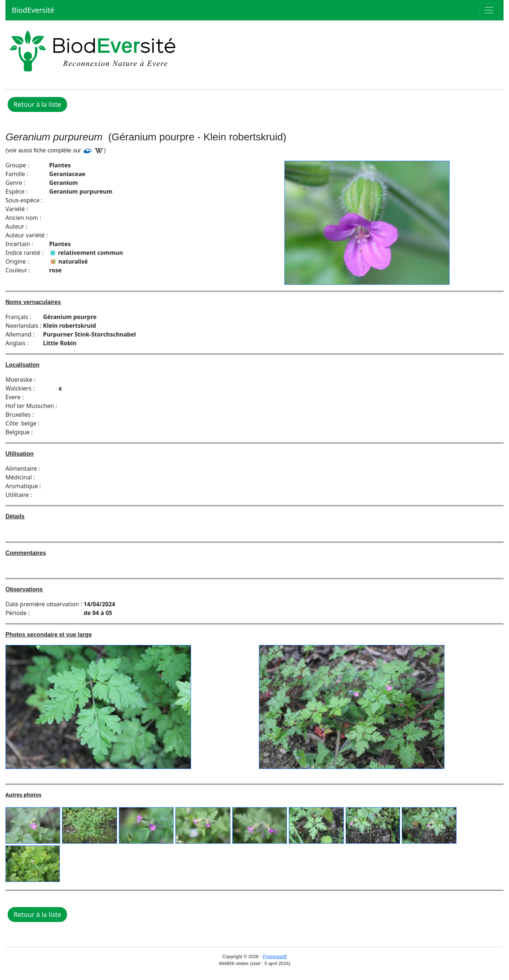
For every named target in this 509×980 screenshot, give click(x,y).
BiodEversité (32, 10)
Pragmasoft (275, 956)
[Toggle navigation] (489, 10)
